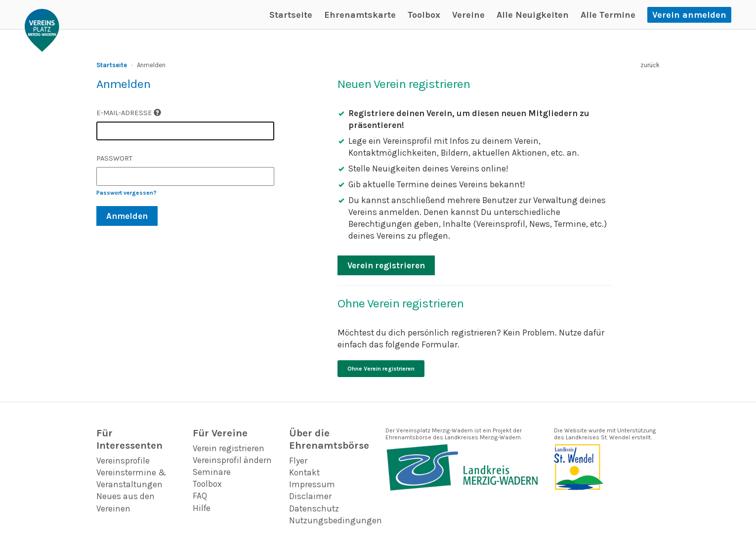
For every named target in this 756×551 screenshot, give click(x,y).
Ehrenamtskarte (360, 15)
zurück (650, 65)
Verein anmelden (689, 15)
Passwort (114, 158)
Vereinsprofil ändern (232, 460)
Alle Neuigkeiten (533, 15)
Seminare (212, 472)
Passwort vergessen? (126, 193)
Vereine (468, 15)
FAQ (200, 496)
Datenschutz (314, 509)
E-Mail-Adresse (129, 113)
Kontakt (304, 472)
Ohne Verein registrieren (381, 369)
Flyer (298, 461)
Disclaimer (310, 496)
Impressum (312, 484)
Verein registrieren (386, 265)
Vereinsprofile (123, 461)
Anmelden (127, 216)
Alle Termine (608, 15)
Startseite (291, 15)
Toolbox (424, 15)
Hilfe (202, 508)
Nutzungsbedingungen (336, 520)
